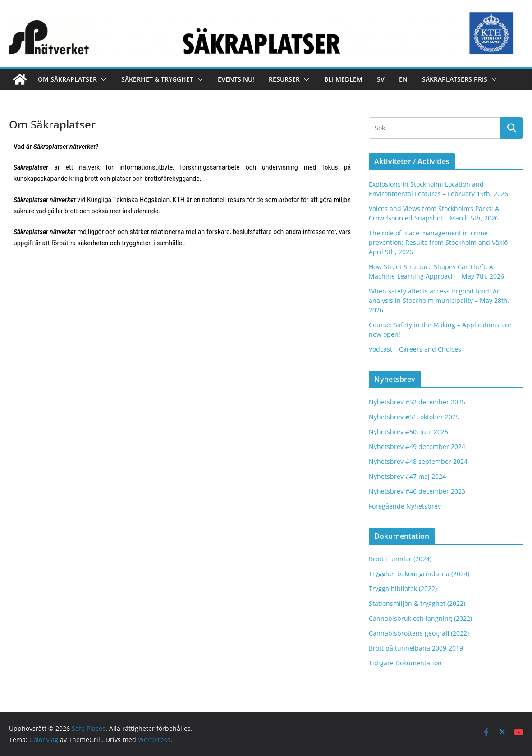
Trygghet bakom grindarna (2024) (419, 574)
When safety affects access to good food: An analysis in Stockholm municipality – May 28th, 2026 (439, 300)
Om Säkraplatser (67, 79)
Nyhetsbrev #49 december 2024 (417, 447)
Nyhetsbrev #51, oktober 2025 (414, 417)
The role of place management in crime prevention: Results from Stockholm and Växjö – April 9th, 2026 (441, 242)
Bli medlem (343, 79)
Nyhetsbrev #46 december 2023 (417, 491)
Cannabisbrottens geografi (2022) (419, 633)
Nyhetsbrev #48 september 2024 (418, 461)
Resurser (284, 79)
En (403, 79)
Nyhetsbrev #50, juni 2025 (408, 432)
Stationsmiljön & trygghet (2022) (417, 603)
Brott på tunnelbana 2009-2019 (416, 648)
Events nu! (236, 79)
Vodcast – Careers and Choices (415, 349)
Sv (381, 79)
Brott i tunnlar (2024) (400, 559)
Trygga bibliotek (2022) (403, 589)
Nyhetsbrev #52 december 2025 (417, 402)
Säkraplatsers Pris (455, 79)
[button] (102, 79)
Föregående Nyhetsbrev (405, 506)
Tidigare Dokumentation (405, 663)
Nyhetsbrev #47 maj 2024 (407, 476)
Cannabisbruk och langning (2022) (420, 618)
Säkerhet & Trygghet (157, 79)
